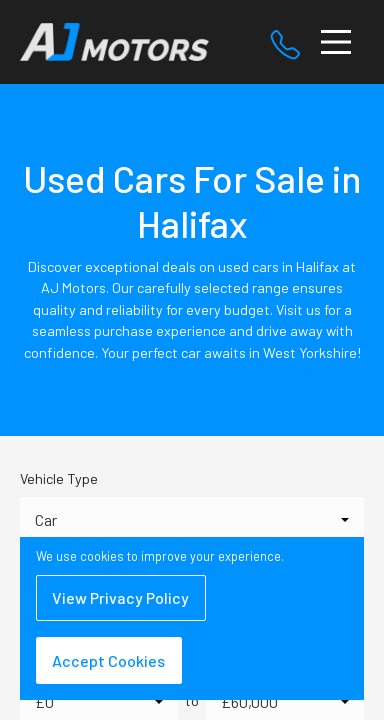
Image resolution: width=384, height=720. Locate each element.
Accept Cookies (108, 660)
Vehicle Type (59, 478)
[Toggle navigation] (336, 42)
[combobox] (192, 520)
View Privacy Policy (120, 597)
